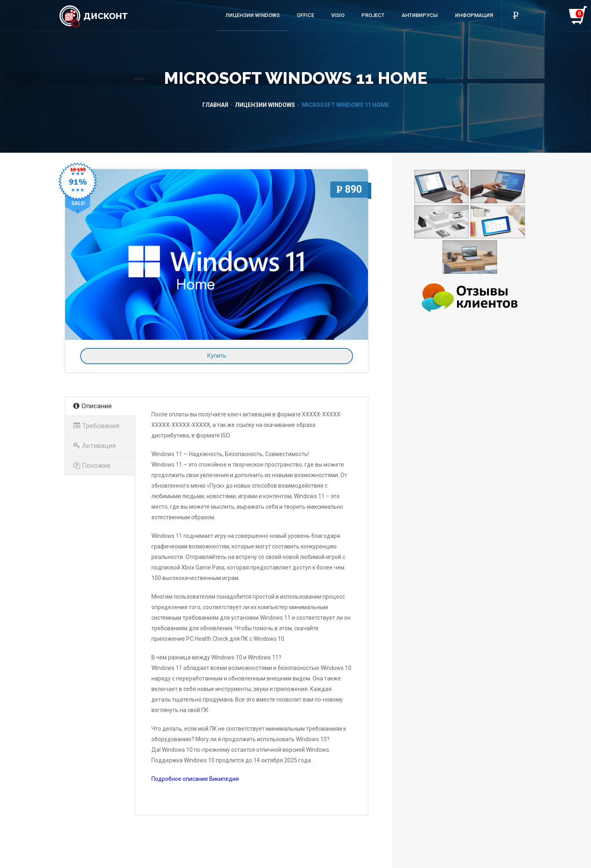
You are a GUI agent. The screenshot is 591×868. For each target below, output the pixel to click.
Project (373, 15)
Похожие (92, 465)
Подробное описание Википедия (195, 779)
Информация (474, 15)
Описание (92, 406)
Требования (96, 426)
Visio (338, 15)
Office (305, 15)
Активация (95, 446)
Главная (215, 105)
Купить (217, 356)
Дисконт (93, 16)
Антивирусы (420, 15)
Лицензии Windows (253, 15)
